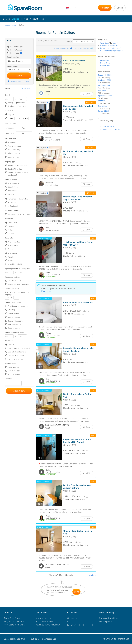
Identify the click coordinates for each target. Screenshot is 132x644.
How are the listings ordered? (112, 51)
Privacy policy (105, 621)
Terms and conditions (109, 618)
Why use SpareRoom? (14, 621)
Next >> (92, 575)
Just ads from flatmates (17, 352)
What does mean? (109, 43)
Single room (13, 190)
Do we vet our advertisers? (111, 48)
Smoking (11, 310)
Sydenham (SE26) (105, 96)
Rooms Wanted (16, 50)
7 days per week (14, 146)
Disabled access (14, 328)
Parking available (14, 324)
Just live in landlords (16, 355)
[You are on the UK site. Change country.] (71, 8)
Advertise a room (43, 618)
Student (11, 249)
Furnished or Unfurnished (18, 199)
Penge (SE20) (104, 111)
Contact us (72, 618)
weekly (11, 103)
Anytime (11, 114)
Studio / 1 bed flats (15, 169)
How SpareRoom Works (15, 625)
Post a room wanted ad (46, 621)
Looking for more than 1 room (19, 214)
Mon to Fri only (14, 150)
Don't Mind (12, 223)
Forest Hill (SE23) (105, 75)
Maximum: (10, 133)
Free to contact (14, 371)
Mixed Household (15, 264)
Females (11, 226)
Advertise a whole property (48, 625)
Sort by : (80, 41)
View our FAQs (108, 127)
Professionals (13, 245)
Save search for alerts (83, 49)
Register (105, 8)
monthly (21, 103)
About (12, 618)
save (76, 592)
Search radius (12, 66)
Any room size (14, 183)
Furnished (12, 202)
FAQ (69, 621)
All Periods (12, 142)
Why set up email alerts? (110, 46)
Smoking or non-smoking (18, 306)
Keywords (8, 379)
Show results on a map (63, 49)
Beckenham (103, 106)
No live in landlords (16, 359)
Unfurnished (13, 206)
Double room (13, 187)
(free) (15, 639)
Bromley (101, 101)
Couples (11, 233)
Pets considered (14, 317)
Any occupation (14, 242)
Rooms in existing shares (18, 165)
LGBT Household (14, 281)
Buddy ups (16, 53)
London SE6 (105, 65)
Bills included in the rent (17, 106)
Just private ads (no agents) (19, 348)
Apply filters (19, 391)
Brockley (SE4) (104, 85)
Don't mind (12, 345)
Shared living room (15, 321)
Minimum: (10, 128)
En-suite (11, 195)
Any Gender (13, 253)
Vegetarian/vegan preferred (18, 284)
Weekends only (14, 153)
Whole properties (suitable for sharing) (18, 174)
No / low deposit (14, 374)
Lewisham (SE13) (105, 80)
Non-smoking (13, 313)
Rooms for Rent (16, 47)
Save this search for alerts (19, 81)
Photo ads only (14, 367)
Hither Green (105, 63)
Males (10, 230)
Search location (13, 57)
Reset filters (26, 88)
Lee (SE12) (102, 90)
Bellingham (105, 60)
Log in (120, 8)
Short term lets (13, 157)
